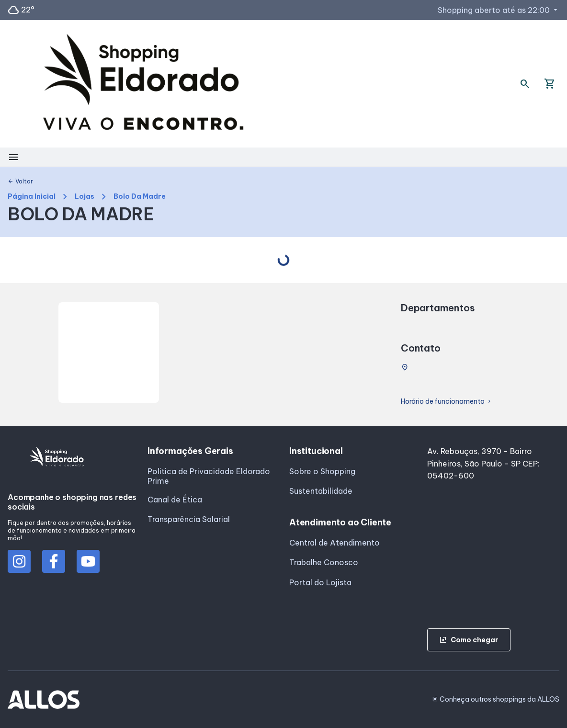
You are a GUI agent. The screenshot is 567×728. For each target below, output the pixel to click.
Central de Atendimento (335, 543)
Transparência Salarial (189, 519)
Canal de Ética (175, 500)
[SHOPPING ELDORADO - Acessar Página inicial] (143, 84)
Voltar (20, 182)
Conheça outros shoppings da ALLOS (496, 699)
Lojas (85, 197)
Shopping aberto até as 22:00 (499, 10)
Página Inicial (32, 197)
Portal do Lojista (320, 582)
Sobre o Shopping (322, 471)
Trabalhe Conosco (324, 562)
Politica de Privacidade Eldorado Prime (209, 476)
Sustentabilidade (321, 491)
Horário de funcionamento (447, 402)
